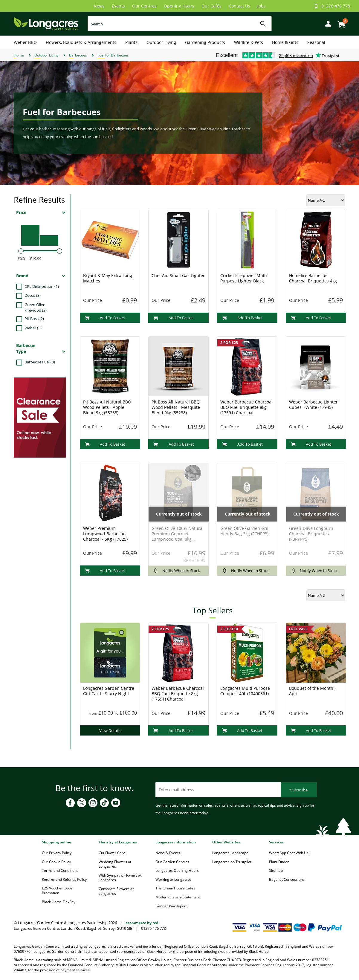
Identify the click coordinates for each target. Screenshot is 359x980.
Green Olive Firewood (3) (36, 307)
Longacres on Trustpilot (232, 862)
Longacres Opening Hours (177, 870)
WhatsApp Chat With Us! (289, 853)
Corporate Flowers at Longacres (116, 891)
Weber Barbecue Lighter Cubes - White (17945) (313, 405)
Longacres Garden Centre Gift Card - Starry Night (109, 691)
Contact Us (239, 6)
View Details (110, 730)
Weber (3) (33, 328)
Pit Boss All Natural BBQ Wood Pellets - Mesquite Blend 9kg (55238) (176, 407)
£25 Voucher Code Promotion (57, 890)
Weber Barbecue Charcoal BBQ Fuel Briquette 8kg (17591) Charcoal (246, 407)
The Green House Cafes (175, 888)
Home (19, 55)
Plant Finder (279, 862)
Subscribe (299, 790)
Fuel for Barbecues (113, 55)
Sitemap (276, 870)
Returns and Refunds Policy (64, 879)
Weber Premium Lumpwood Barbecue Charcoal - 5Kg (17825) (105, 534)
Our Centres (144, 6)
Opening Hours (179, 6)
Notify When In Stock (177, 571)
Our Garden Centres (172, 862)
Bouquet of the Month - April (313, 691)
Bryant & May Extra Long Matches (108, 278)
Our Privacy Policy (57, 853)
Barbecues (78, 55)
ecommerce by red (142, 923)
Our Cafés (211, 6)
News (99, 6)
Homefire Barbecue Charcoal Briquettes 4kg (313, 278)
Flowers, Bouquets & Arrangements (81, 42)
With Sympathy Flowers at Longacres (120, 878)
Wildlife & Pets (249, 42)
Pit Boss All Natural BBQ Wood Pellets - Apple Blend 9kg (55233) (107, 407)
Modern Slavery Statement (178, 897)
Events (118, 6)
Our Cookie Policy (56, 862)
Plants (131, 42)
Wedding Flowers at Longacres (115, 864)
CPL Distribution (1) (42, 286)
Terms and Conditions (60, 870)
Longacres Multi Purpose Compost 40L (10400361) (245, 691)
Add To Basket (105, 318)
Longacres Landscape (230, 853)
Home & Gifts (285, 42)
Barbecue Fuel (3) (40, 362)
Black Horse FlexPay (59, 902)
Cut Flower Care (112, 853)
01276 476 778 (336, 6)
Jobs (262, 6)
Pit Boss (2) (34, 319)
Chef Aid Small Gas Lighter (178, 275)
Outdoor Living (161, 42)
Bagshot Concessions (287, 879)
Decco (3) (33, 295)
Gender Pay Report (171, 906)
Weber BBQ (25, 42)
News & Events (168, 853)
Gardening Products (205, 42)
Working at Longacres (174, 879)
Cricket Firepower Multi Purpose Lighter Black (244, 278)
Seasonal (316, 42)
